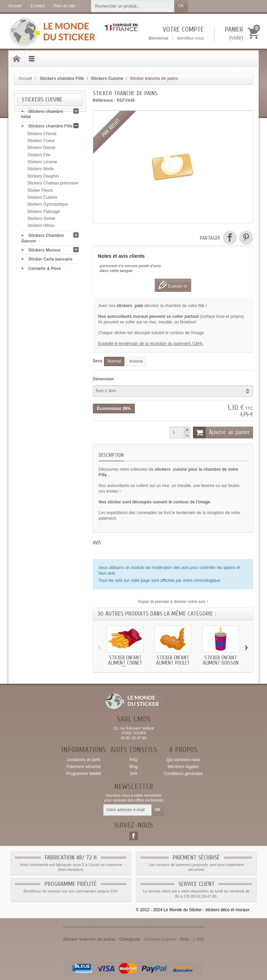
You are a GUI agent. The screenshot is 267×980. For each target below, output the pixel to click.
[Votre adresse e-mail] (128, 810)
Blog (133, 767)
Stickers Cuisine (42, 199)
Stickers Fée (39, 156)
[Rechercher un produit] (133, 6)
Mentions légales (183, 767)
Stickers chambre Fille (50, 127)
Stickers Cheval (42, 135)
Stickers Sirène (42, 220)
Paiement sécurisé (84, 767)
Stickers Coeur (41, 142)
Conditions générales (183, 774)
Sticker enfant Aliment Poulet (173, 660)
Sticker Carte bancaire (50, 261)
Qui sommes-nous (183, 760)
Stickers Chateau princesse (53, 185)
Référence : (104, 100)
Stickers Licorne (42, 163)
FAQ (133, 760)
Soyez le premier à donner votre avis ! (173, 602)
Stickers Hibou (41, 227)
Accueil (25, 79)
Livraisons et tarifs (84, 760)
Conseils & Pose (44, 270)
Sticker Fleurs (40, 192)
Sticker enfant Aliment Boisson (221, 660)
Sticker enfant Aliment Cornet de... (125, 663)
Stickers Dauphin (43, 178)
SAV (133, 774)
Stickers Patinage (44, 213)
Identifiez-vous (190, 38)
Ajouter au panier (221, 433)
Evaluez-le (173, 285)
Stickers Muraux (44, 252)
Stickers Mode (41, 171)
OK (181, 6)
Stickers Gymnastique (48, 206)
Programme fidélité (84, 774)
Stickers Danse (42, 149)
